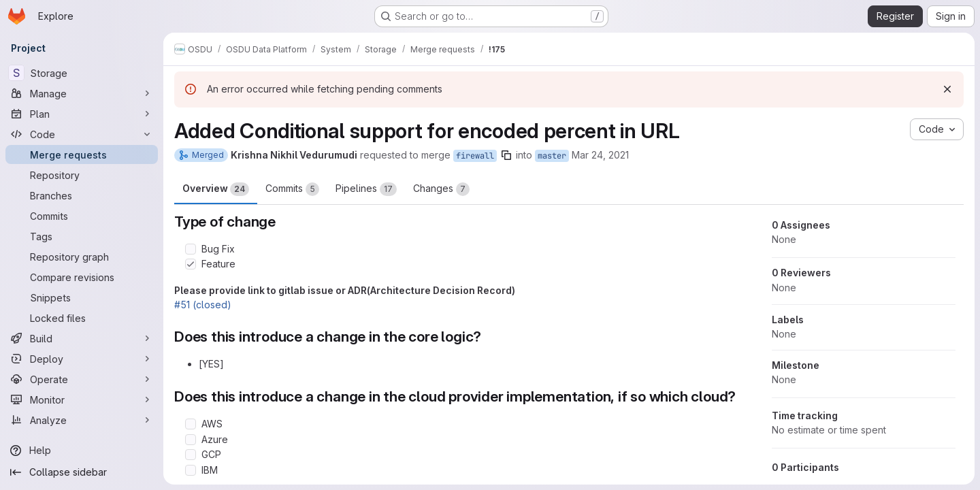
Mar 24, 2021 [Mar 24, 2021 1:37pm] (600, 155)
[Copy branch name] (506, 155)
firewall (475, 156)
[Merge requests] (82, 154)
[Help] (82, 451)
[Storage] (82, 73)
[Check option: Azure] (191, 440)
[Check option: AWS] (191, 424)
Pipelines (366, 189)
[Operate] (82, 379)
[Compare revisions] (82, 277)
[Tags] (82, 236)
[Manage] (82, 93)
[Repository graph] (82, 257)
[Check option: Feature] (191, 264)
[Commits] (82, 216)
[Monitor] (82, 399)
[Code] (82, 134)
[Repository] (82, 175)
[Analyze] (82, 420)
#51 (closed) (203, 305)
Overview (216, 189)
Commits (292, 189)
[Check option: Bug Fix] (191, 249)
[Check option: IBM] (191, 470)
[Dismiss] (947, 89)
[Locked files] (82, 318)
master (552, 156)
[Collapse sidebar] (82, 472)
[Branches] (82, 195)
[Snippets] (82, 297)
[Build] (82, 338)
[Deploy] (82, 359)
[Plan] (82, 114)
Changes (441, 189)
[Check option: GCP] (191, 455)
